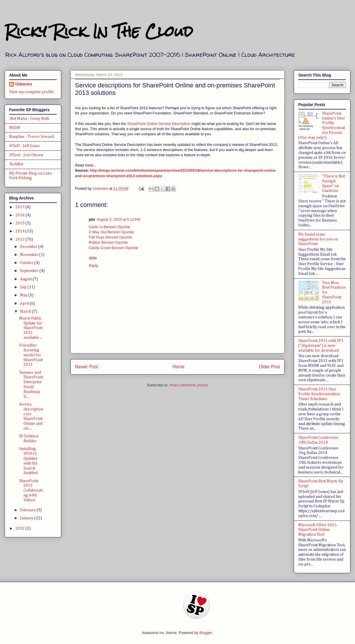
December (29, 247)
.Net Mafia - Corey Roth (29, 119)
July (24, 287)
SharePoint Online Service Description (159, 124)
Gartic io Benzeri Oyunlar (110, 227)
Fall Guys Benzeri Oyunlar (111, 237)
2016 (20, 215)
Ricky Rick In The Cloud (99, 31)
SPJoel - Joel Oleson (26, 155)
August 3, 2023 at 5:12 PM (119, 219)
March (26, 312)
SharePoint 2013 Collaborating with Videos (31, 491)
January (27, 518)
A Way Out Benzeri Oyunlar (111, 232)
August (26, 279)
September (30, 271)
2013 (20, 240)
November (30, 255)
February (28, 510)
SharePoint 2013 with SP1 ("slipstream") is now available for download (321, 346)
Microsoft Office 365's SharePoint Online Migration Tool (317, 530)
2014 (20, 231)
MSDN (15, 128)
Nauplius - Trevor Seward (31, 137)
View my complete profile (31, 92)
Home (179, 367)
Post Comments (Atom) (189, 385)
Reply (93, 266)
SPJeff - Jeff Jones (24, 146)
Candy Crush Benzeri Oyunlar (114, 248)
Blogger (206, 633)
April (25, 304)
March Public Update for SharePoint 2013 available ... (31, 328)
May (24, 295)
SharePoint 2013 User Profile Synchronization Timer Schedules (319, 394)
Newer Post (87, 367)
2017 (20, 207)
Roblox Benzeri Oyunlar (108, 242)
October (27, 263)
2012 (20, 528)
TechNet (16, 164)
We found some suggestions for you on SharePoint (318, 239)
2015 (20, 223)
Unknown (23, 84)
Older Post (269, 367)
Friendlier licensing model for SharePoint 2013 (31, 355)
